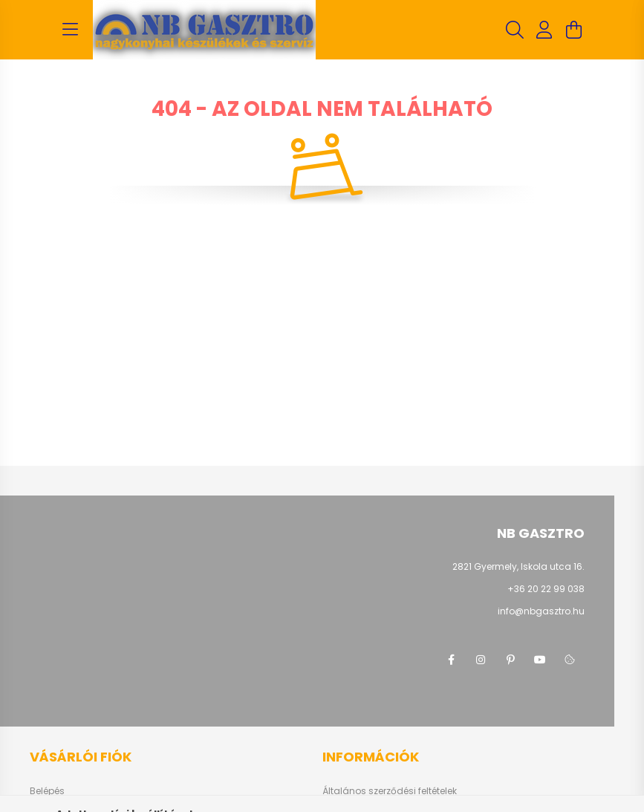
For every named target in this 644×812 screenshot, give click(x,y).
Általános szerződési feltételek (390, 791)
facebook (451, 660)
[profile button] (544, 30)
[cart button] (574, 30)
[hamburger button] (71, 30)
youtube (540, 660)
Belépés (47, 791)
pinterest (510, 660)
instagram (481, 660)
